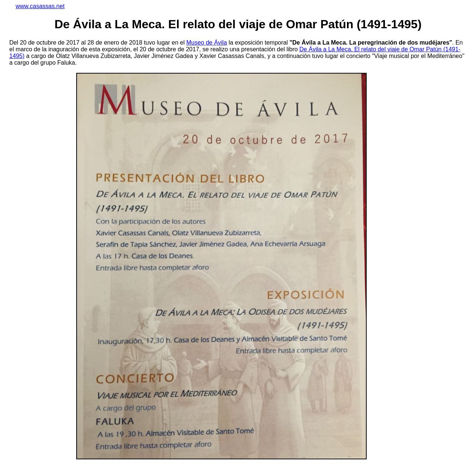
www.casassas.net (40, 6)
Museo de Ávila (207, 43)
